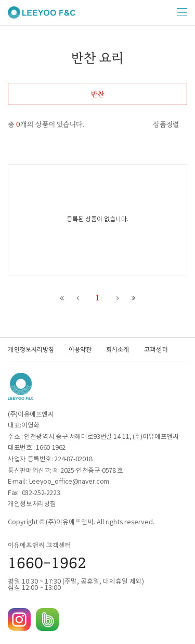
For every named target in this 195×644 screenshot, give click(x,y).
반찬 (98, 94)
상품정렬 (166, 124)
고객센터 (156, 349)
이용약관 (80, 349)
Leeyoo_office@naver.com (69, 482)
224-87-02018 (73, 459)
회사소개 (118, 349)
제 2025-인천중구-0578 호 (88, 471)
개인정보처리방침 (31, 349)
